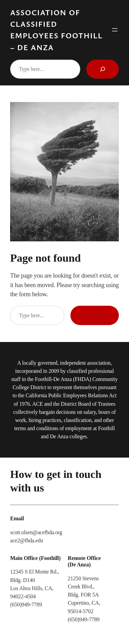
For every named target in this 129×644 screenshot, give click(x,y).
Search (95, 315)
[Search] (103, 69)
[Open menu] (115, 30)
